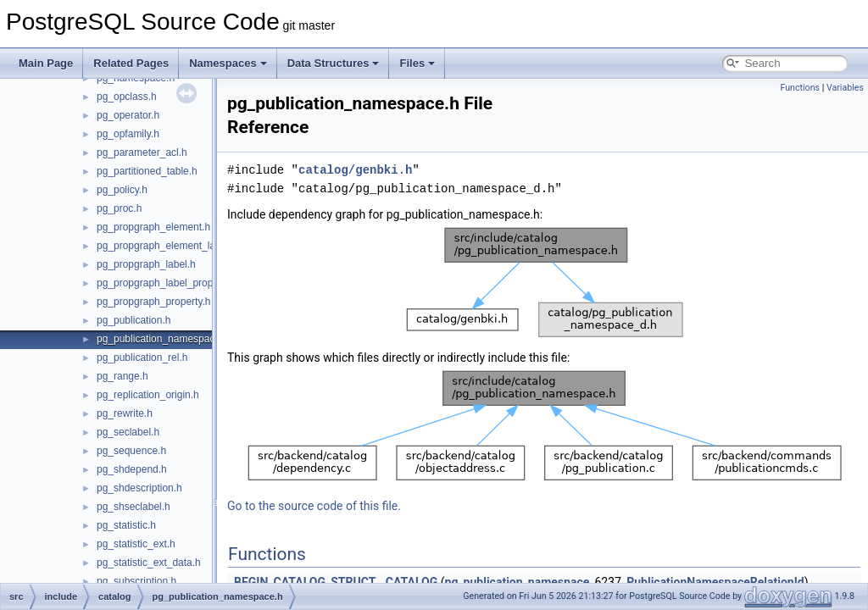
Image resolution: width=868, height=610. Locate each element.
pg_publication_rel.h (142, 358)
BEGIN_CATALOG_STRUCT (305, 582)
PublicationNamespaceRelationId (715, 582)
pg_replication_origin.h (148, 395)
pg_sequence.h (131, 451)
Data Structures (334, 63)
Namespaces (228, 63)
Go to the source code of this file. (314, 506)
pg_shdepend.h (132, 469)
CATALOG (412, 582)
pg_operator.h (128, 115)
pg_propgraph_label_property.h (167, 283)
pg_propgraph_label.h (146, 264)
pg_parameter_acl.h (142, 152)
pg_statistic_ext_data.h (149, 563)
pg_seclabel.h (128, 432)
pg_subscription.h (136, 581)
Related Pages (131, 63)
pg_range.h (122, 376)
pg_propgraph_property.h (154, 302)
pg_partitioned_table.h (147, 171)
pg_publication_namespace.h (163, 339)
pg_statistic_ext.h (136, 544)
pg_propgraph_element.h (153, 227)
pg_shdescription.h (139, 488)
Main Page (46, 63)
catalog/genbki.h (355, 170)
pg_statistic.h (126, 525)
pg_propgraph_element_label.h (167, 246)
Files (417, 63)
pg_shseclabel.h (134, 507)
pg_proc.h (119, 208)
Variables (845, 88)
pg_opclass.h (127, 97)
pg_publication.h (134, 320)
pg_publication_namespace (517, 582)
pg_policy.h (122, 190)
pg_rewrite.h (125, 413)
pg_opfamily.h (128, 134)
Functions (800, 88)
